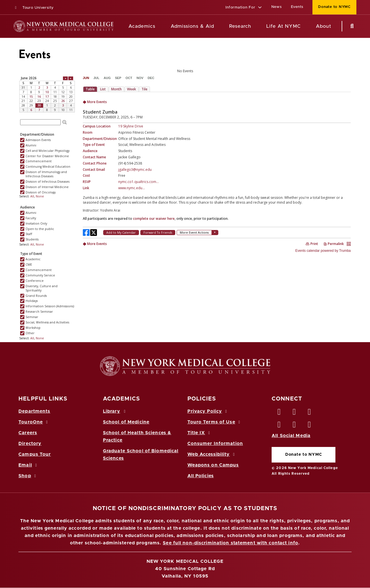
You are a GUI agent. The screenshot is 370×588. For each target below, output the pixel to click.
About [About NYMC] (324, 26)
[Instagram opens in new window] (279, 426)
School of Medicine (126, 422)
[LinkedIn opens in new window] (310, 413)
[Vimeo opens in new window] (294, 426)
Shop (28, 476)
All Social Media (291, 436)
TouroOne (34, 422)
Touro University (34, 8)
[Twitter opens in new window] (294, 413)
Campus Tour (35, 454)
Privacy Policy (208, 411)
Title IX (200, 433)
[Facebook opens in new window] (279, 413)
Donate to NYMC (304, 455)
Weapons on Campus (213, 465)
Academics (142, 26)
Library (115, 411)
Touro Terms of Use (215, 422)
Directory (30, 444)
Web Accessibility (212, 454)
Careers (28, 433)
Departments (34, 411)
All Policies (201, 476)
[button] (244, 8)
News (277, 7)
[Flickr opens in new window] (310, 426)
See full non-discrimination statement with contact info (231, 543)
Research (240, 26)
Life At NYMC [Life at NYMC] (283, 26)
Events (297, 7)
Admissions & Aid (192, 26)
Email (28, 465)
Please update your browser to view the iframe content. (185, 71)
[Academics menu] (159, 26)
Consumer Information (215, 444)
